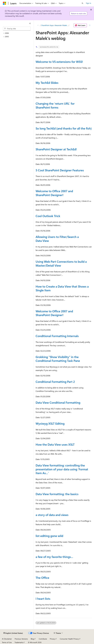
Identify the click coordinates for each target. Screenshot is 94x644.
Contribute (43, 639)
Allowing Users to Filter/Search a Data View (57, 239)
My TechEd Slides (47, 83)
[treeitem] (18, 33)
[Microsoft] (5, 3)
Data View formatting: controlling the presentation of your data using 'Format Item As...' (62, 469)
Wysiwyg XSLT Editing (50, 423)
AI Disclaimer (7, 639)
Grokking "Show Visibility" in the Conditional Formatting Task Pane (58, 359)
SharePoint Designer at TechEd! (56, 149)
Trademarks (19, 642)
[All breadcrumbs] (38, 25)
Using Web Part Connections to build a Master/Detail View (61, 263)
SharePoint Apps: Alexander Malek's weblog (55, 25)
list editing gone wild (49, 536)
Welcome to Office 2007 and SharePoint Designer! (54, 193)
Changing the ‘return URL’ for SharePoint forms (55, 105)
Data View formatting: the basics (57, 494)
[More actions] (90, 25)
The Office (42, 578)
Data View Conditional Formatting (58, 402)
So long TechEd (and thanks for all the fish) (64, 128)
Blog (32, 639)
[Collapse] (30, 23)
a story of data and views (52, 515)
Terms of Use (7, 642)
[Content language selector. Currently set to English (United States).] (13, 633)
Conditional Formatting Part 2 (55, 382)
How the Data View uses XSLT (55, 444)
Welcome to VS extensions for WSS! (59, 62)
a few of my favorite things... (54, 557)
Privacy (53, 639)
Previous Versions (21, 639)
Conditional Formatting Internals (57, 336)
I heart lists (43, 599)
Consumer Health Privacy (69, 639)
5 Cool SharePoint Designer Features (60, 170)
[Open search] (82, 3)
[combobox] (17, 29)
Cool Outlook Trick (48, 216)
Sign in (88, 3)
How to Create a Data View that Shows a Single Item (62, 288)
